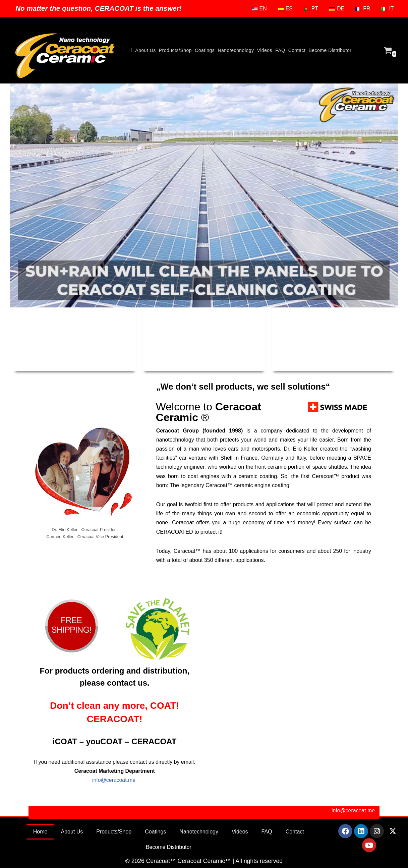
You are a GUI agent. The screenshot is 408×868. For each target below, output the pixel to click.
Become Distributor (330, 50)
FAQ (280, 50)
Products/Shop (175, 50)
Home (40, 832)
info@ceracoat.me (114, 780)
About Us (145, 50)
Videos (265, 50)
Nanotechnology (236, 50)
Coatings (205, 50)
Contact (297, 50)
